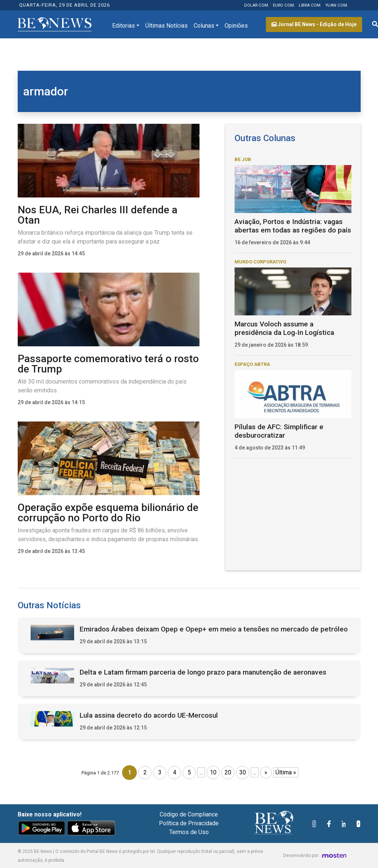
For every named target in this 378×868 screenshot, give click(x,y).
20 (228, 772)
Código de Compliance (189, 814)
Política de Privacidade (189, 823)
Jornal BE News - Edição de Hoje (314, 24)
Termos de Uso (189, 832)
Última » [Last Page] (286, 772)
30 (243, 772)
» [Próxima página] (266, 772)
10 (213, 772)
